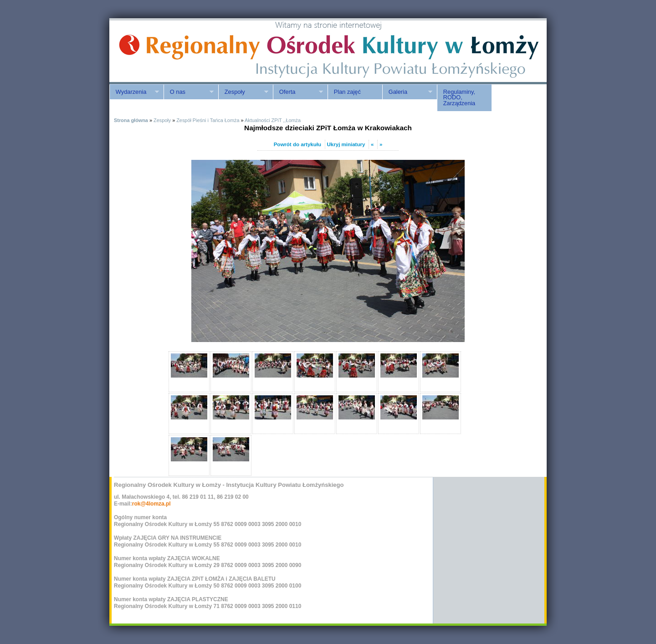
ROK (187, 51)
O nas (189, 92)
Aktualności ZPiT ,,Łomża (273, 120)
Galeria (407, 92)
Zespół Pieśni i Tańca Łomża (208, 120)
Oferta (298, 92)
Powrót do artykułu (297, 144)
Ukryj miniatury (346, 144)
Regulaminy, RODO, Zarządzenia (459, 98)
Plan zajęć (347, 92)
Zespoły (243, 92)
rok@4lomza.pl (151, 504)
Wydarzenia (134, 92)
